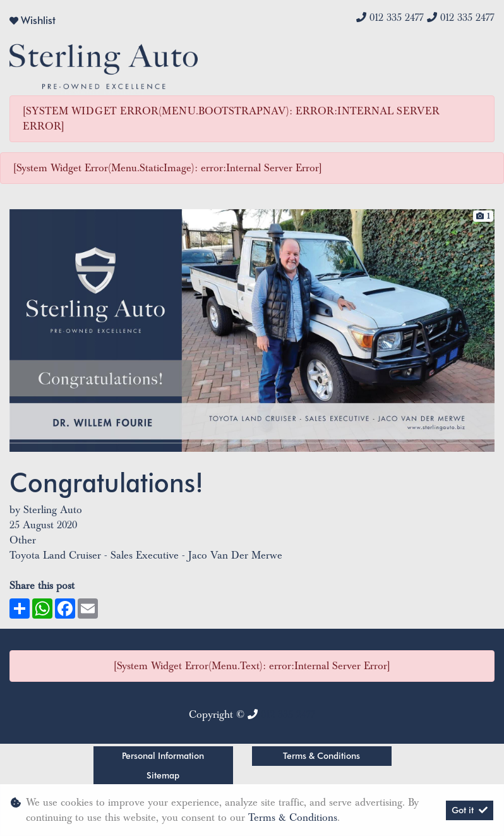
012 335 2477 (397, 18)
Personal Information (163, 756)
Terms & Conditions (321, 756)
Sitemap (163, 775)
